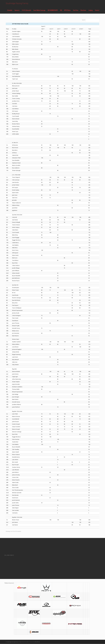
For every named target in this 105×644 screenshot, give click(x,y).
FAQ (61, 10)
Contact (97, 10)
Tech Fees (76, 10)
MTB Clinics (67, 10)
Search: (84, 20)
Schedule (10, 10)
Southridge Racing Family (17, 3)
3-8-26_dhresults (26, 10)
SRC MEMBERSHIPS (53, 10)
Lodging (91, 10)
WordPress (37, 642)
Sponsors (17, 10)
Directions (83, 10)
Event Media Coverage (39, 10)
